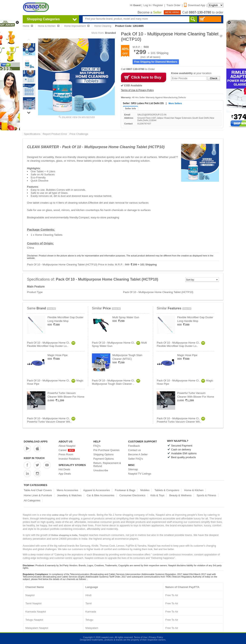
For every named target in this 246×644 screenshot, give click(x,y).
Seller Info (130, 108)
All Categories (32, 500)
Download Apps (36, 442)
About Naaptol (67, 446)
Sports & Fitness (206, 495)
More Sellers (175, 103)
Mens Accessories (67, 490)
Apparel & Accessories (97, 490)
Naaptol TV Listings (140, 474)
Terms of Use (140, 637)
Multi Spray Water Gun (126, 317)
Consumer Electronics (132, 495)
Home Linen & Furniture (38, 495)
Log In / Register (153, 5)
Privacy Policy (156, 637)
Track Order (173, 5)
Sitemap (133, 469)
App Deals (65, 474)
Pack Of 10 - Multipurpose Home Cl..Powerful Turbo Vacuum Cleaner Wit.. (51, 420)
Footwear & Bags (125, 490)
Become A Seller (138, 454)
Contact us (134, 450)
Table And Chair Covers (38, 490)
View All (51, 309)
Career (67, 450)
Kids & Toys (157, 495)
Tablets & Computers (167, 490)
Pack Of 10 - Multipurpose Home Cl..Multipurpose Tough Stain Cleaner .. (116, 382)
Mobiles (145, 490)
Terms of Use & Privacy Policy (137, 90)
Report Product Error (55, 134)
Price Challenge (79, 134)
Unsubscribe (101, 470)
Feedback (134, 446)
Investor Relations (69, 459)
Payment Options (104, 459)
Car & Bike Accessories (100, 495)
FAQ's (97, 446)
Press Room (66, 454)
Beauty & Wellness (180, 495)
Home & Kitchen (194, 490)
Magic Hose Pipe (58, 355)
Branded (110, 33)
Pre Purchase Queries (106, 450)
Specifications (32, 134)
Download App (195, 5)
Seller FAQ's (135, 459)
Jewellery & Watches (69, 495)
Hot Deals (64, 469)
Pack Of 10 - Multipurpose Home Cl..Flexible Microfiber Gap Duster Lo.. (51, 344)
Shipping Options (103, 454)
